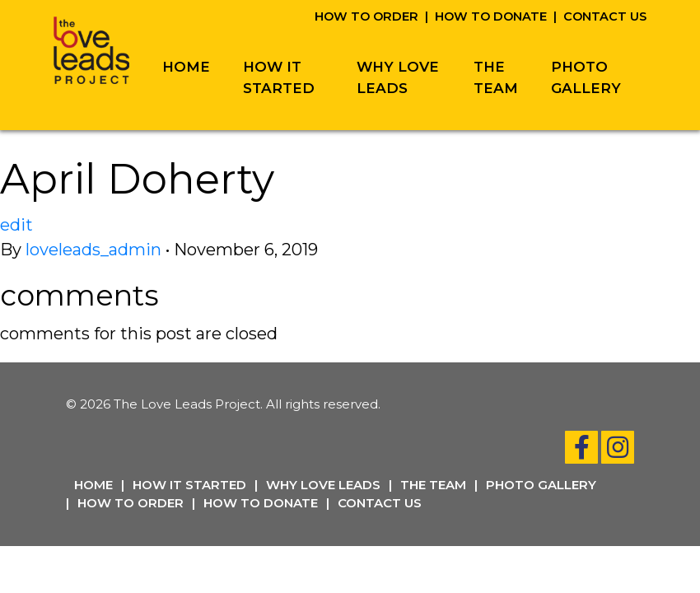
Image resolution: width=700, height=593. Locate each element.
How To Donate (491, 16)
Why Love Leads (398, 77)
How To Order (366, 16)
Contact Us (605, 16)
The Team (496, 77)
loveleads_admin (93, 250)
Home (186, 67)
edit (16, 225)
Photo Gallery (586, 77)
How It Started (279, 77)
